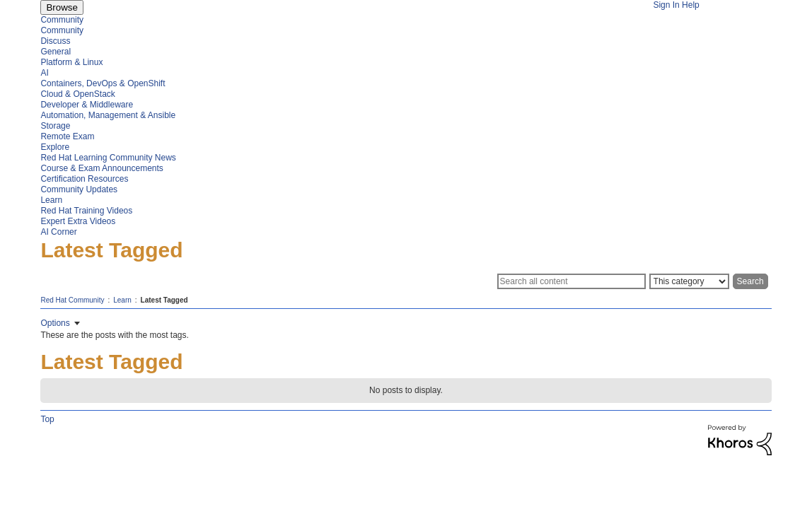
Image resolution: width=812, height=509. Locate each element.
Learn (51, 200)
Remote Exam (67, 136)
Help (691, 5)
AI (44, 73)
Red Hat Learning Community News (108, 158)
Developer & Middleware (87, 105)
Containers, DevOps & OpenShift (103, 83)
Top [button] (47, 419)
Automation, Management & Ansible (108, 115)
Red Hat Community (72, 300)
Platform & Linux (71, 62)
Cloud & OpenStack (77, 94)
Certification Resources (84, 179)
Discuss (55, 41)
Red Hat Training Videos (86, 211)
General (56, 52)
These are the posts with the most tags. (114, 335)
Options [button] (55, 323)
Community (62, 20)
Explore (55, 147)
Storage (55, 126)
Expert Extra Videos (78, 221)
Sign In (666, 5)
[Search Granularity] (689, 281)
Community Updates (79, 189)
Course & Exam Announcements (101, 168)
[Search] (572, 281)
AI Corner (58, 232)
